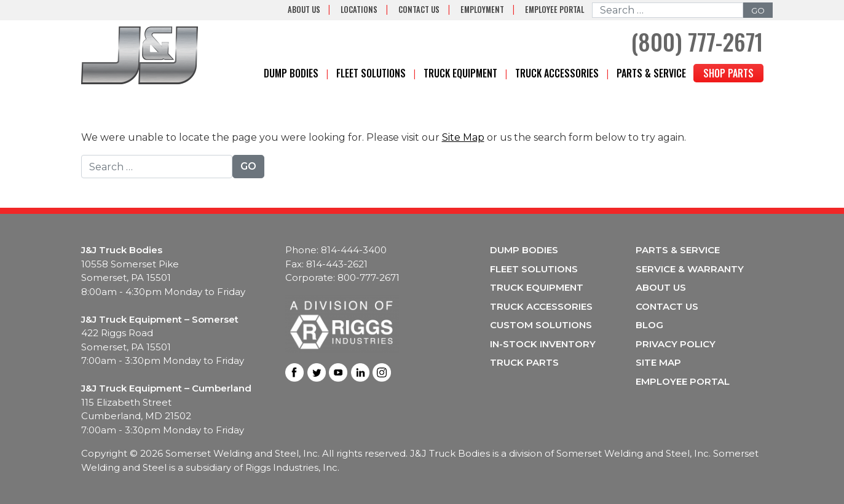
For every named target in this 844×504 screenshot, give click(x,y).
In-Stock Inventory (543, 344)
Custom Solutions (541, 325)
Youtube (338, 372)
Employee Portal (554, 10)
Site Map (463, 137)
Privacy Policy (676, 344)
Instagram (382, 372)
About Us (304, 10)
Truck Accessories (557, 73)
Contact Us (419, 10)
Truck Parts (524, 362)
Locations (359, 10)
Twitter (317, 372)
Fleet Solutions (371, 73)
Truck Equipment (460, 73)
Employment (482, 10)
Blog (649, 325)
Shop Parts (728, 73)
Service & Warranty (690, 269)
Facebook (294, 372)
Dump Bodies (291, 73)
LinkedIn (360, 372)
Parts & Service (651, 73)
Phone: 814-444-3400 (336, 250)
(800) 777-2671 (697, 41)
